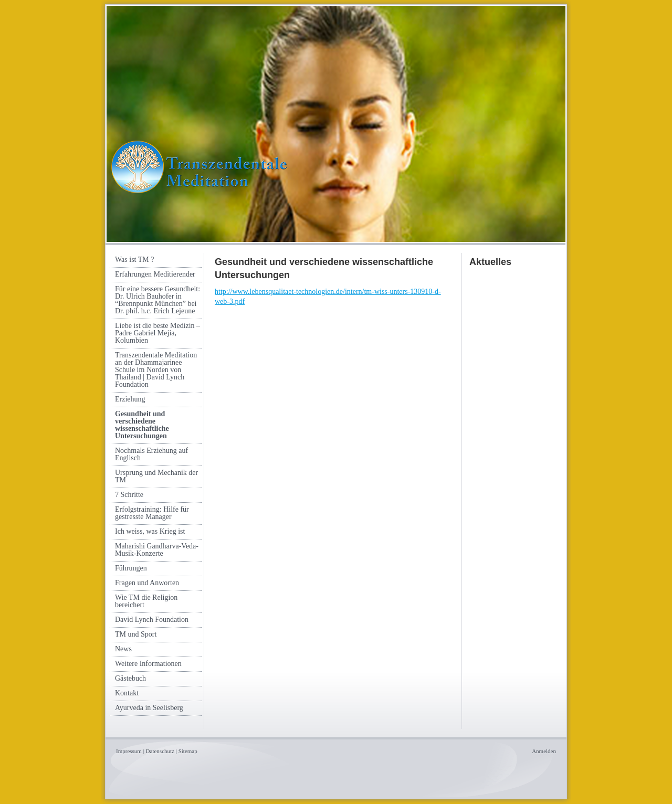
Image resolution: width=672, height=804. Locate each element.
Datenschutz (160, 751)
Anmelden (544, 751)
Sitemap (188, 751)
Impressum (129, 751)
